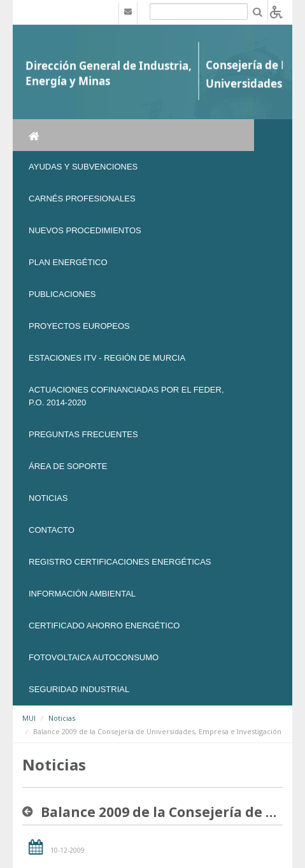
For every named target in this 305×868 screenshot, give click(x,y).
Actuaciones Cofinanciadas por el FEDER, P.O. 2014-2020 (126, 396)
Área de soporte (68, 466)
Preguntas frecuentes (83, 434)
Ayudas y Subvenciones (83, 167)
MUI (29, 718)
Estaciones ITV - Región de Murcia (107, 358)
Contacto (52, 530)
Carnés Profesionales (82, 199)
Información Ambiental (82, 594)
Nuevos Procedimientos (85, 230)
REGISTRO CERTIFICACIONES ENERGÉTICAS (120, 562)
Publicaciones (62, 294)
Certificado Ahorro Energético (104, 626)
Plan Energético (68, 262)
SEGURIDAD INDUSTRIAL (79, 689)
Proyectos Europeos (79, 326)
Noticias (62, 718)
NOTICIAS (48, 498)
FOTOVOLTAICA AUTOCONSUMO (94, 657)
